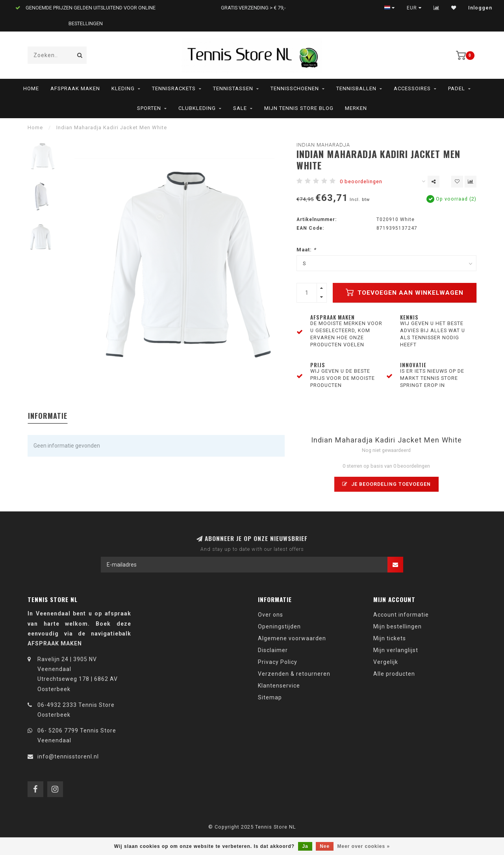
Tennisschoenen (295, 88)
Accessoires (412, 88)
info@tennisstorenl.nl (68, 756)
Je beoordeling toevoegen (386, 484)
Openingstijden (279, 626)
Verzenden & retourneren (294, 674)
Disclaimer (273, 650)
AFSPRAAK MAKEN (75, 88)
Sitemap (270, 697)
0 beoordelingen (361, 181)
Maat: (306, 250)
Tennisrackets (174, 88)
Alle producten (394, 674)
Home (31, 88)
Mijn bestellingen (397, 626)
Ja (305, 846)
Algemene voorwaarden (292, 638)
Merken (356, 108)
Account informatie (401, 615)
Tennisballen (356, 88)
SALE (240, 108)
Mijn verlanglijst (396, 650)
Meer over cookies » (364, 846)
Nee (325, 846)
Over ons (271, 615)
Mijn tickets (390, 638)
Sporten (149, 108)
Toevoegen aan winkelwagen (405, 292)
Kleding (123, 88)
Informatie (48, 416)
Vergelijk (386, 662)
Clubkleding (197, 108)
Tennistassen (233, 88)
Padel (457, 88)
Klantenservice (279, 686)
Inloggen (480, 8)
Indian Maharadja (323, 145)
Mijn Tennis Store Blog (299, 108)
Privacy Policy (278, 662)
